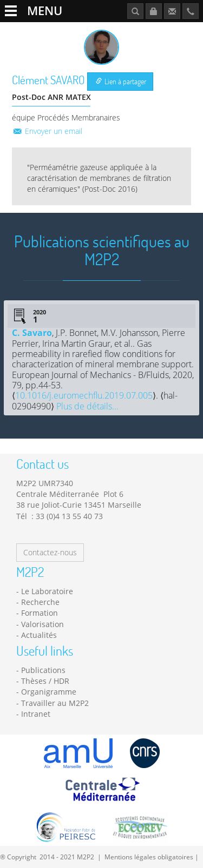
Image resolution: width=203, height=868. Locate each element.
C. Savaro (32, 333)
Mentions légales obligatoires (149, 857)
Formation (40, 613)
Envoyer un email (47, 131)
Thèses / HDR (45, 681)
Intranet (36, 714)
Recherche (40, 602)
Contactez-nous (50, 552)
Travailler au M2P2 (55, 703)
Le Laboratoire (47, 591)
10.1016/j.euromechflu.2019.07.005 (84, 395)
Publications (43, 670)
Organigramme (49, 692)
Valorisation (42, 624)
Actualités (39, 635)
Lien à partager (121, 81)
